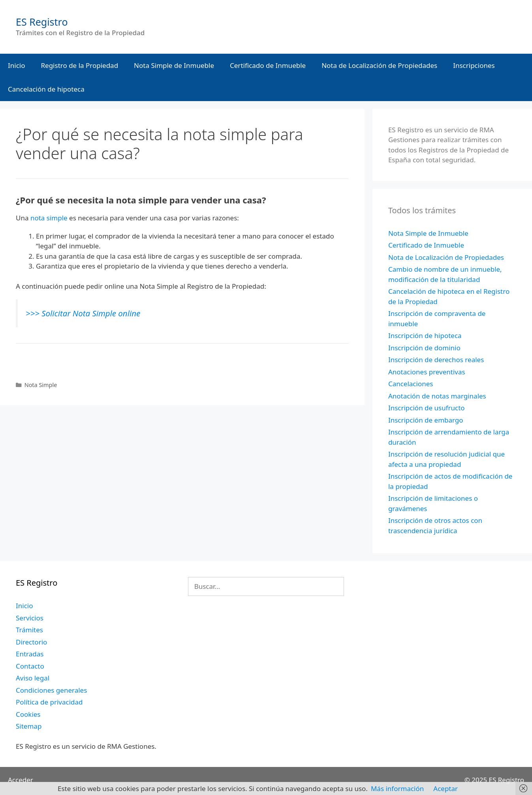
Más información (397, 788)
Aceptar (446, 788)
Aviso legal (33, 678)
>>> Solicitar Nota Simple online (83, 313)
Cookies (28, 714)
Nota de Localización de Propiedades (379, 65)
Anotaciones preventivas (427, 372)
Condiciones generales (51, 690)
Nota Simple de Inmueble (174, 65)
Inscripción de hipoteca (425, 335)
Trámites (29, 630)
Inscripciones (474, 65)
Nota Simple (41, 385)
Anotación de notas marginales (437, 396)
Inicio (17, 65)
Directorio (31, 642)
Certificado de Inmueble (268, 65)
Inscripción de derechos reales (436, 360)
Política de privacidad (49, 702)
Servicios (30, 618)
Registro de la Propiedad (80, 65)
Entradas (30, 654)
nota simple (49, 218)
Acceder (21, 780)
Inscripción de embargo (426, 420)
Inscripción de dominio (424, 348)
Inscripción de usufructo (427, 408)
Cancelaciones (411, 384)
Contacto (30, 666)
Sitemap (29, 726)
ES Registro (42, 22)
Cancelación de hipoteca (46, 89)
